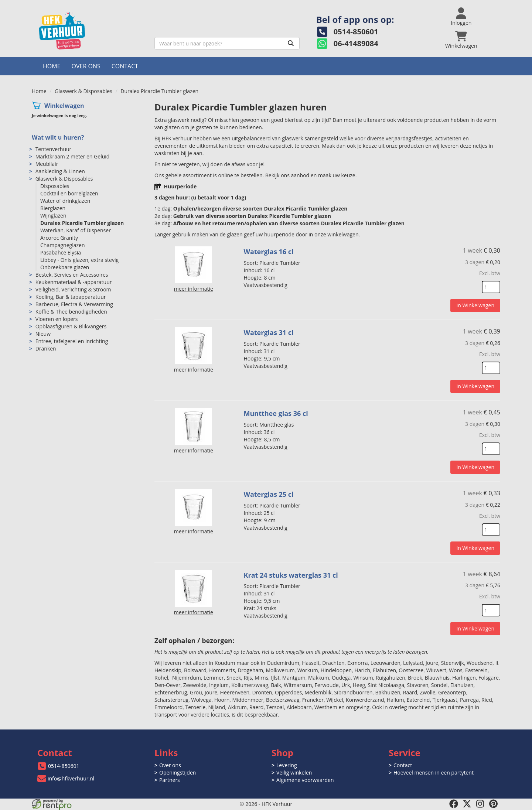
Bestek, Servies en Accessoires (72, 275)
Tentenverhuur (54, 149)
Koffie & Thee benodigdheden (71, 312)
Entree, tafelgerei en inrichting (72, 341)
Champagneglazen (62, 245)
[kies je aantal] (491, 287)
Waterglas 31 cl (269, 332)
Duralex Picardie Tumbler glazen (82, 223)
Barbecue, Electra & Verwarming (74, 304)
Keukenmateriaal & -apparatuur (74, 282)
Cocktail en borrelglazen (69, 193)
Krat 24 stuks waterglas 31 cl (291, 575)
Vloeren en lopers (57, 319)
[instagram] (480, 804)
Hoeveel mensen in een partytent (434, 773)
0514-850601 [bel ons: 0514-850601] (64, 766)
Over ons (86, 66)
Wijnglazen (53, 216)
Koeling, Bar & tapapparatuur (71, 297)
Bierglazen (53, 208)
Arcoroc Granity (59, 238)
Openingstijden (178, 773)
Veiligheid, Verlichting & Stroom (73, 289)
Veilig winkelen (294, 773)
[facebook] (454, 804)
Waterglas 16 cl (269, 252)
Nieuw (43, 334)
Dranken (46, 348)
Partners (170, 780)
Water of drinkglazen (65, 201)
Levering (287, 765)
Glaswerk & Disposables (83, 91)
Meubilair (47, 164)
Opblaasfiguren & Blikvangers (71, 326)
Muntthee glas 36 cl (276, 413)
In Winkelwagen (475, 305)
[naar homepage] (90, 31)
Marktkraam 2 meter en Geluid (73, 156)
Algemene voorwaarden (305, 780)
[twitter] (467, 804)
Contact (125, 66)
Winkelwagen (64, 106)
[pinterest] (494, 804)
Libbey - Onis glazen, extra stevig (79, 260)
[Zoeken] (291, 43)
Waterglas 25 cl (269, 494)
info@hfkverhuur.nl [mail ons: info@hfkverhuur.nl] (71, 778)
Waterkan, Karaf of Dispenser (76, 230)
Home (52, 66)
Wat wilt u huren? (58, 137)
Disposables (55, 186)
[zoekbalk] (227, 43)
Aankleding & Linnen (60, 171)
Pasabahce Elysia (61, 252)
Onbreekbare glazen (65, 267)
